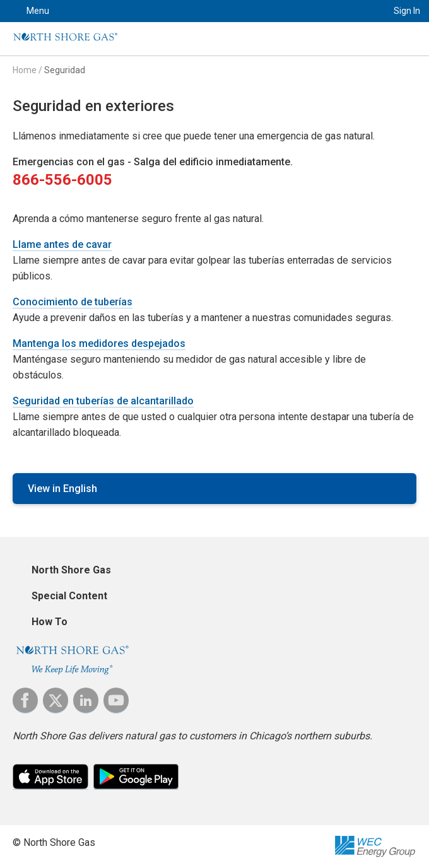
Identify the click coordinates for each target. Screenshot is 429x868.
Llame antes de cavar (62, 244)
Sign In (407, 11)
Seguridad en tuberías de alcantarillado (103, 401)
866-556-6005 (62, 180)
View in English (62, 489)
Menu (38, 11)
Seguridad (65, 70)
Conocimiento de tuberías (73, 302)
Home (25, 70)
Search (363, 11)
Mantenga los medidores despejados (99, 343)
